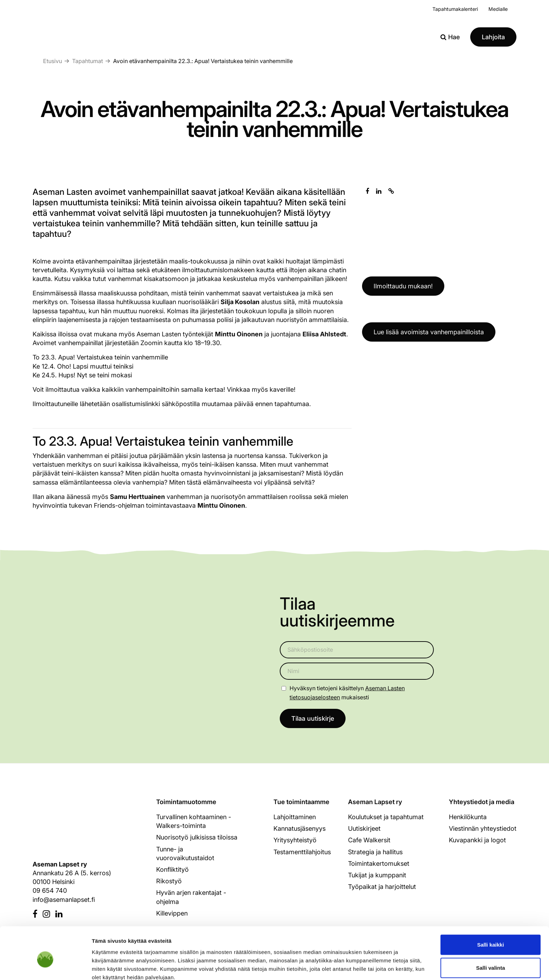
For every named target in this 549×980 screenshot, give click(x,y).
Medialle (498, 9)
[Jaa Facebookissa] (367, 191)
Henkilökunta (468, 817)
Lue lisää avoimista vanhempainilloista (429, 332)
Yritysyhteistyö (295, 840)
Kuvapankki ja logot (477, 840)
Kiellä (491, 957)
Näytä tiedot (374, 966)
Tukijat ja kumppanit (377, 875)
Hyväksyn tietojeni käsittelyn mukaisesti (347, 693)
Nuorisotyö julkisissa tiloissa (197, 838)
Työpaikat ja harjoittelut (382, 887)
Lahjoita (493, 37)
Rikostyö (169, 881)
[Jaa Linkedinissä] (379, 191)
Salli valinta (491, 934)
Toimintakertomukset (379, 864)
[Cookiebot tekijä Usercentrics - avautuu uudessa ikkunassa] (45, 966)
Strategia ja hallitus (375, 852)
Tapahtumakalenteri (455, 9)
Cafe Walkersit (369, 840)
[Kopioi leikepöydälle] (391, 191)
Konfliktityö (172, 869)
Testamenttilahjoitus (302, 852)
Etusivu (53, 61)
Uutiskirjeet (364, 828)
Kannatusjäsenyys (300, 828)
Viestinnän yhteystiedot (483, 828)
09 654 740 (50, 891)
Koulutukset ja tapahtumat (386, 817)
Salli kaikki (491, 911)
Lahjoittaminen (295, 817)
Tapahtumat (88, 61)
